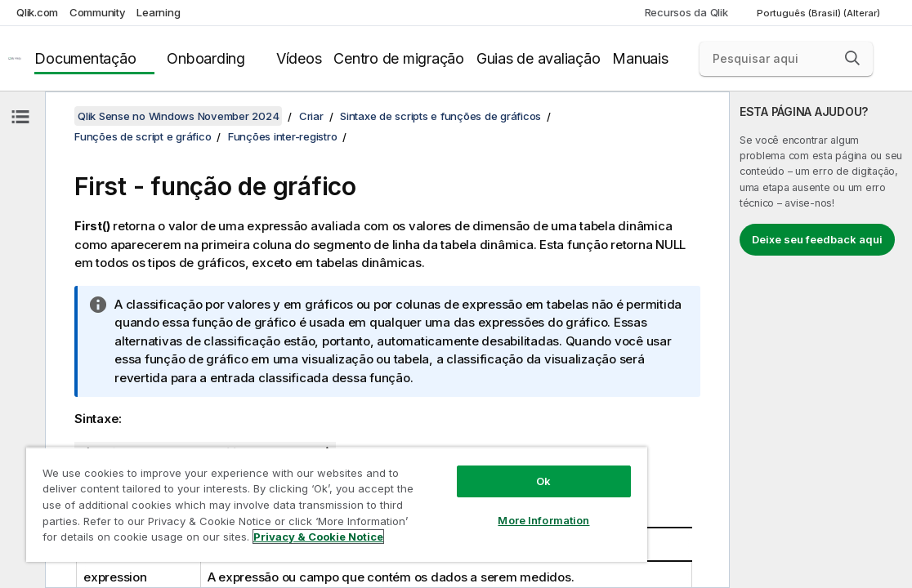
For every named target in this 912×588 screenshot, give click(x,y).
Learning (158, 12)
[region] (337, 504)
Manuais (640, 58)
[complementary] (821, 340)
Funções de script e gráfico (143, 136)
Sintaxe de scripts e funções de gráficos (440, 116)
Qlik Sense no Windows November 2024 (178, 116)
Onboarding (206, 58)
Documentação (85, 58)
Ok (543, 481)
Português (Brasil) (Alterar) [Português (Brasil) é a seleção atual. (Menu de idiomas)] (820, 13)
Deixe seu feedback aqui (817, 239)
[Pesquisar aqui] (786, 59)
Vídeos (299, 58)
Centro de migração (399, 58)
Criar (311, 116)
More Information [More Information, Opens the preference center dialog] (543, 520)
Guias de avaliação (539, 58)
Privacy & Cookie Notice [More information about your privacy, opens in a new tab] (318, 537)
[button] (852, 58)
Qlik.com (37, 12)
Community (98, 12)
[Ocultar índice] (20, 117)
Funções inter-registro (283, 136)
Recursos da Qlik (686, 12)
